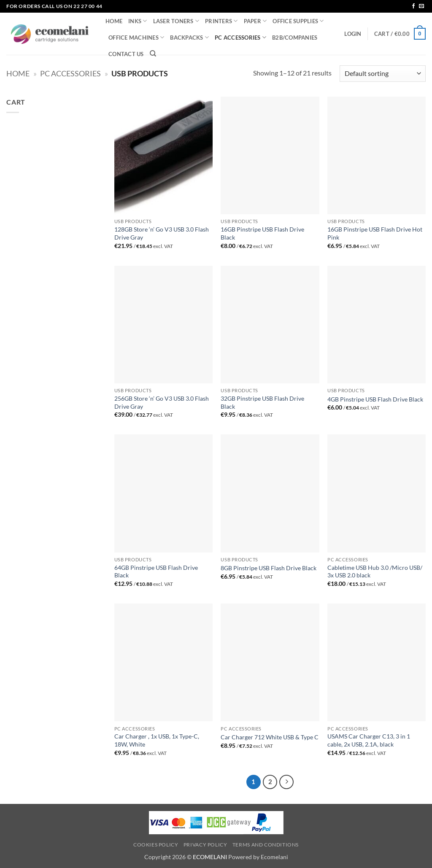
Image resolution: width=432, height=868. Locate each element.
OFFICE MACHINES (136, 37)
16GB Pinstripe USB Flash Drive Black (262, 233)
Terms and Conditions (266, 845)
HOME (114, 21)
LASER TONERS (176, 21)
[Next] (286, 782)
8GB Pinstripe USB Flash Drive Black (269, 568)
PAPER (255, 21)
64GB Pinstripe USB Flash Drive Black (156, 571)
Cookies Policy (156, 845)
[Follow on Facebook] (413, 6)
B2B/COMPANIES (295, 38)
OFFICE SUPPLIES (298, 21)
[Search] (153, 54)
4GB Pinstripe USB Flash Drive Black (375, 399)
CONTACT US (126, 54)
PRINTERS (221, 21)
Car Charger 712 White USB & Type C (270, 737)
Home (18, 73)
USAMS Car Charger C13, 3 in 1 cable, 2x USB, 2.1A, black (369, 740)
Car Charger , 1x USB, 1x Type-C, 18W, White (157, 740)
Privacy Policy (205, 845)
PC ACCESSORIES (240, 37)
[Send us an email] (421, 6)
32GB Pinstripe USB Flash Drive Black (262, 402)
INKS (138, 21)
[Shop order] (383, 74)
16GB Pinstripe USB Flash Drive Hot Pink (375, 233)
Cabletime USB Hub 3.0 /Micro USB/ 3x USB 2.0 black (375, 571)
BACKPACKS (189, 37)
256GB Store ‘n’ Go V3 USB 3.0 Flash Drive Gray (162, 402)
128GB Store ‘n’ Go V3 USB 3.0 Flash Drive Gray (162, 233)
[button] (353, 34)
